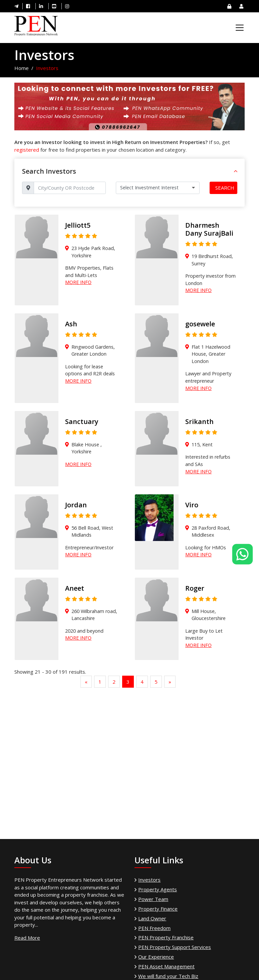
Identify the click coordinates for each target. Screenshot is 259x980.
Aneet (75, 588)
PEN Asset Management (166, 966)
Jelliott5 (78, 225)
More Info (78, 282)
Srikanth (199, 421)
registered (27, 150)
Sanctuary (82, 421)
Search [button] (225, 188)
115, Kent (202, 444)
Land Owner (152, 918)
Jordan (76, 505)
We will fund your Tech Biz (168, 976)
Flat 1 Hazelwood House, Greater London (211, 354)
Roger (195, 588)
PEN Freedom (154, 928)
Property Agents (158, 889)
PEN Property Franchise (166, 937)
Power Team (153, 899)
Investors (149, 880)
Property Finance (158, 909)
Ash (71, 324)
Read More (27, 938)
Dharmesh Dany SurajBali (209, 229)
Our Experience (156, 957)
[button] (236, 171)
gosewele (200, 324)
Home (22, 68)
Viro (192, 505)
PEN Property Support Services (175, 947)
